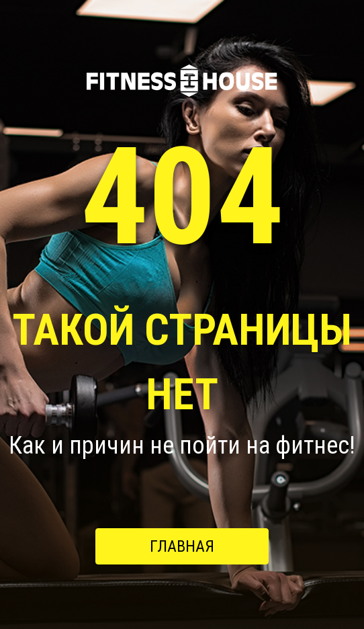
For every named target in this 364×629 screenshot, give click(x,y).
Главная (182, 546)
